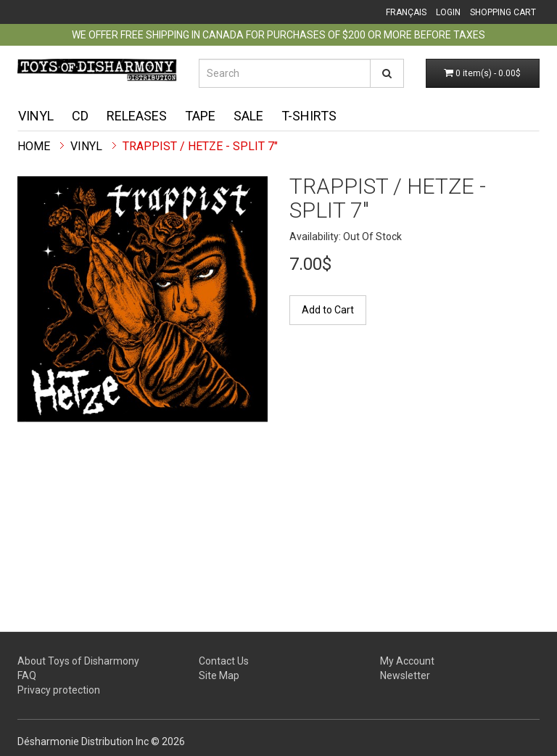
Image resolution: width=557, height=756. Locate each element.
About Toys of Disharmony (78, 661)
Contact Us (224, 661)
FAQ (27, 675)
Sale (248, 116)
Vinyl (36, 116)
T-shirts (309, 116)
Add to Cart (328, 310)
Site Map (219, 675)
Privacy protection (59, 690)
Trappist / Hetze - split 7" (200, 146)
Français (406, 12)
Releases (137, 116)
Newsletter (405, 675)
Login (448, 12)
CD (80, 116)
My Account (407, 661)
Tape (200, 116)
